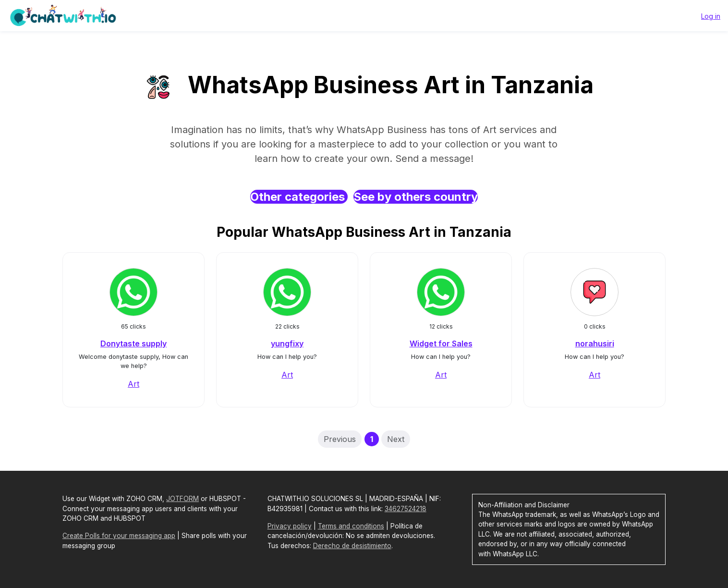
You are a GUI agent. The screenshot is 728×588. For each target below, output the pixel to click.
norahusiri (595, 343)
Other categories (299, 197)
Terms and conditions (351, 526)
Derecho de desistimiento (352, 546)
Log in (711, 16)
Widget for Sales (441, 343)
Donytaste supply (133, 343)
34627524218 (406, 509)
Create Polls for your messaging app (119, 536)
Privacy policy (290, 526)
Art (133, 384)
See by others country (416, 197)
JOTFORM (182, 499)
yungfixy (287, 343)
